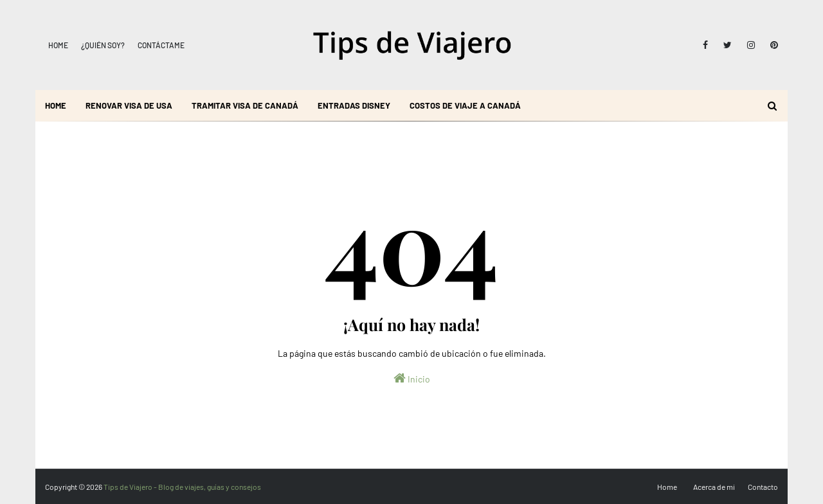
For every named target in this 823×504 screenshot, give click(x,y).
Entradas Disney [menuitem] (354, 105)
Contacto (763, 487)
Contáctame (161, 45)
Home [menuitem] (56, 105)
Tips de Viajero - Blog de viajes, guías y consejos (182, 487)
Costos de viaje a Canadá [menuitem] (465, 105)
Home (58, 45)
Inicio (412, 378)
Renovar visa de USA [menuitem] (129, 105)
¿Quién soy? (103, 45)
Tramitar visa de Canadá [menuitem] (245, 105)
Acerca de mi (714, 487)
